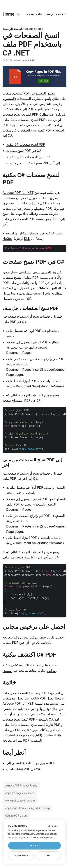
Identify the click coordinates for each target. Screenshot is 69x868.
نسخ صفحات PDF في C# (24, 151)
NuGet (7, 239)
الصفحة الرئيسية (13, 29)
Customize (21, 855)
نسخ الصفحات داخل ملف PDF (31, 157)
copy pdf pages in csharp (20, 793)
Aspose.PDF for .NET (18, 193)
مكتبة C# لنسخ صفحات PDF (26, 144)
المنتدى (7, 670)
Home (8, 14)
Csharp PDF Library (16, 816)
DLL (27, 239)
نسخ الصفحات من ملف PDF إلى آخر (35, 163)
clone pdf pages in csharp (20, 801)
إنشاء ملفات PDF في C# (23, 769)
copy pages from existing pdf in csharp (28, 808)
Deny (48, 855)
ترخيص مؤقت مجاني (34, 637)
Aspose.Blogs (34, 29)
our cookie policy (44, 838)
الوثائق (52, 670)
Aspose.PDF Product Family (21, 786)
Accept (35, 846)
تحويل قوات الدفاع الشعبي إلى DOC (31, 763)
